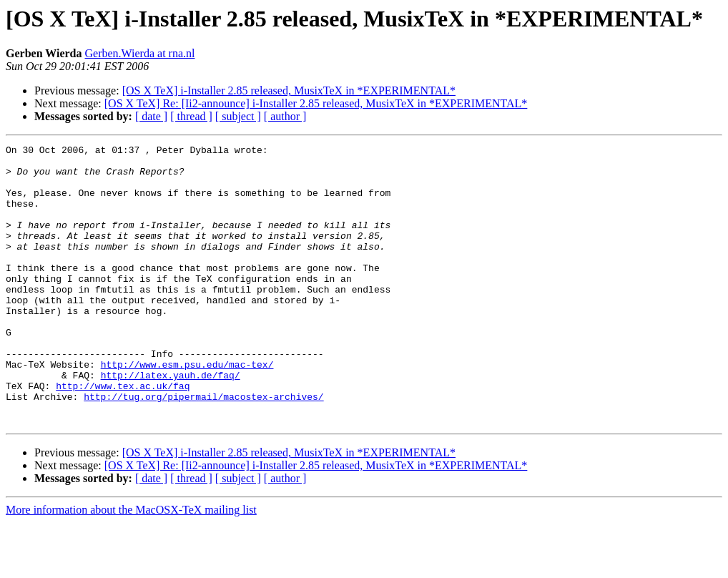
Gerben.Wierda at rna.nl (140, 53)
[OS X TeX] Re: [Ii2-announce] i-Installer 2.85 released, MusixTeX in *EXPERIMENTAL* (316, 103)
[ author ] (285, 116)
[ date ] (151, 116)
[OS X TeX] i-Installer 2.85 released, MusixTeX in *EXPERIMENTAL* (289, 90)
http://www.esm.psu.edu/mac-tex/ (187, 409)
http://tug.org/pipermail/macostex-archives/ (203, 448)
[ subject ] (238, 116)
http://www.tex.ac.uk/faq (123, 435)
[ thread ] (191, 116)
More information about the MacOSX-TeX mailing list (131, 565)
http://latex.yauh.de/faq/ (171, 422)
